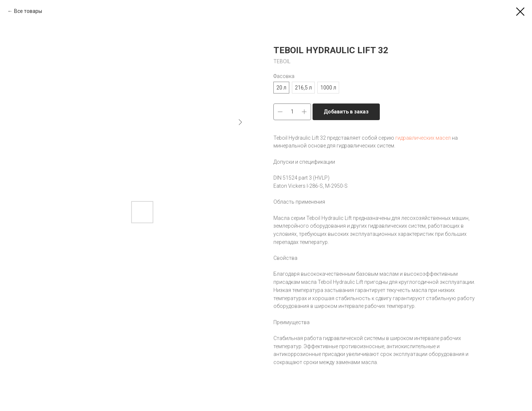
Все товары (28, 11)
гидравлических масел (423, 138)
